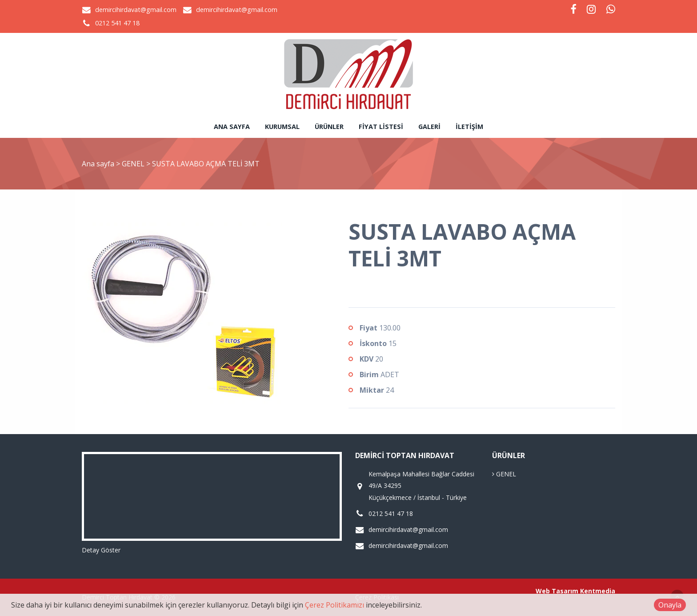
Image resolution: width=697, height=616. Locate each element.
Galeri (429, 127)
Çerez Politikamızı (334, 605)
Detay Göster (101, 550)
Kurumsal (282, 127)
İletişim (469, 127)
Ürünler (329, 127)
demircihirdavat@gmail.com (136, 10)
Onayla (670, 605)
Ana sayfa (232, 127)
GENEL (134, 164)
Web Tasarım (557, 591)
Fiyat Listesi (381, 127)
